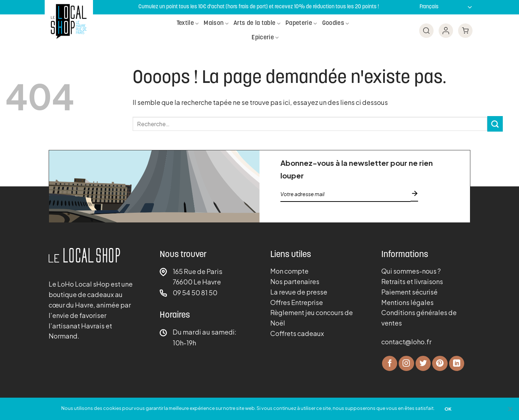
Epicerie (265, 38)
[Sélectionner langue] (444, 7)
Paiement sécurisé (409, 292)
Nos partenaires (295, 281)
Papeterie (301, 24)
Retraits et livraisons (412, 281)
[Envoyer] (495, 124)
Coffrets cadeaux (297, 333)
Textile (188, 24)
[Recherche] (422, 30)
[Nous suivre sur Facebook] (390, 364)
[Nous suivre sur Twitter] (423, 364)
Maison (216, 24)
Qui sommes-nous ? (411, 271)
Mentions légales (407, 302)
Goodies (336, 24)
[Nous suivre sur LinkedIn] (457, 364)
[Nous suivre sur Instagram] (406, 364)
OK (448, 409)
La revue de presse (299, 292)
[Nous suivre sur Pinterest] (440, 364)
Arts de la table (257, 24)
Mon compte (289, 271)
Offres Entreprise (297, 302)
